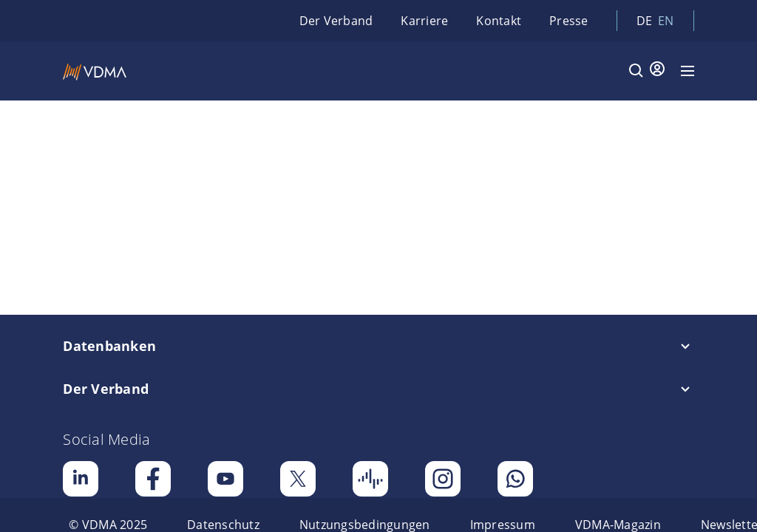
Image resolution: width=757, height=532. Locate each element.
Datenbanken (109, 346)
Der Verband (336, 21)
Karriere (424, 21)
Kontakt (499, 21)
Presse (569, 21)
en (666, 21)
